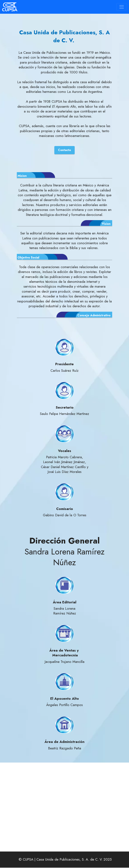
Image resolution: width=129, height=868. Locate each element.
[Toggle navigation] (122, 7)
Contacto (64, 150)
